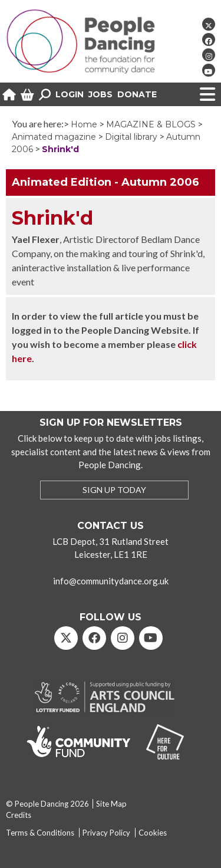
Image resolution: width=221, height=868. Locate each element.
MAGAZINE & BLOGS (151, 124)
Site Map (111, 804)
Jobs (100, 94)
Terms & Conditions (40, 833)
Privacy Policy (106, 833)
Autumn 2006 (160, 182)
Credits (19, 815)
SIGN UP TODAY (114, 490)
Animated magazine (54, 137)
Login (70, 94)
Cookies (153, 833)
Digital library (131, 137)
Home (84, 124)
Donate (137, 94)
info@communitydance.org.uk (111, 581)
